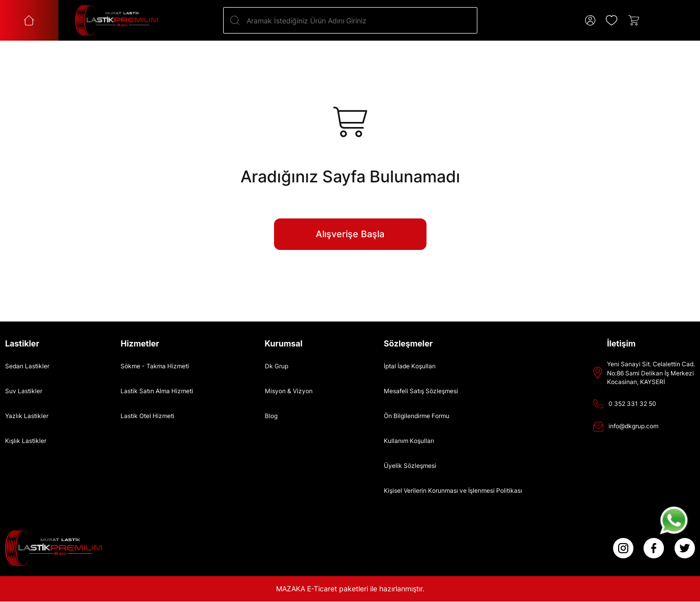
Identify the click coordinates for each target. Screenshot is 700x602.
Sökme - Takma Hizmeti (155, 366)
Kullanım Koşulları (409, 441)
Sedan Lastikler (27, 366)
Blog (271, 416)
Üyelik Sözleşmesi (410, 466)
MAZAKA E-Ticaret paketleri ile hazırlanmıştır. (350, 589)
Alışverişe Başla (350, 234)
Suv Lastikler (24, 391)
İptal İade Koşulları (410, 366)
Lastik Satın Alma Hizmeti (157, 391)
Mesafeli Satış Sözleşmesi (421, 391)
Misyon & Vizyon (289, 391)
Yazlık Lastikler (27, 416)
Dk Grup (277, 366)
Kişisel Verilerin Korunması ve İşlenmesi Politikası (453, 490)
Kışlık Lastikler (26, 441)
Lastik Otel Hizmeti (147, 416)
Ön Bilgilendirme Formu (417, 416)
